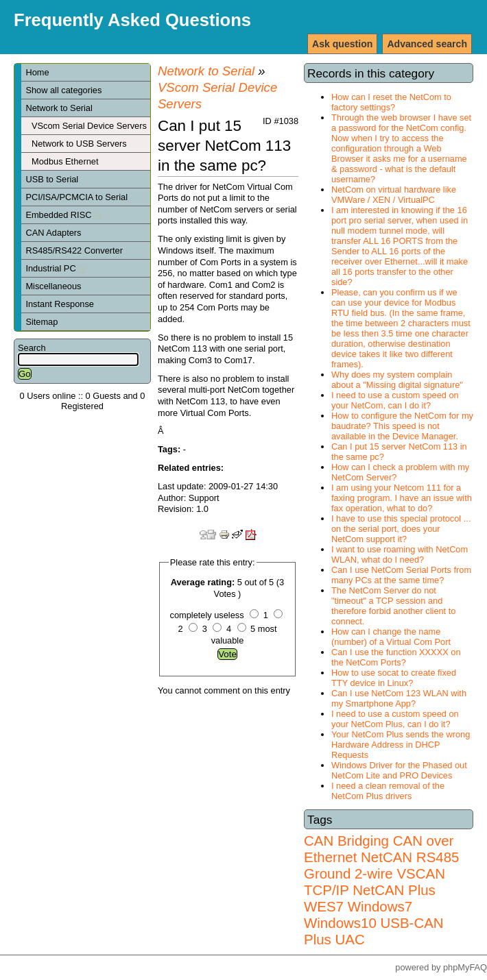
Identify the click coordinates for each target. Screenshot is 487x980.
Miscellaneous (53, 286)
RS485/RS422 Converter (74, 250)
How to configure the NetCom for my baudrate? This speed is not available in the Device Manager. (402, 426)
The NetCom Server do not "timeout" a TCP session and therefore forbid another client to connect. (393, 606)
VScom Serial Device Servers (89, 126)
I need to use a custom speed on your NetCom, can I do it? (395, 400)
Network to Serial (59, 108)
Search (32, 348)
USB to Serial (52, 179)
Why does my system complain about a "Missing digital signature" (397, 380)
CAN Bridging (346, 841)
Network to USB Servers (79, 144)
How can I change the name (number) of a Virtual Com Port (391, 637)
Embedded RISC (63, 215)
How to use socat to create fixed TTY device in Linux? (394, 678)
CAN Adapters (53, 233)
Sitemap (41, 322)
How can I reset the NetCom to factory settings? (391, 102)
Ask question (342, 44)
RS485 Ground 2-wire (381, 865)
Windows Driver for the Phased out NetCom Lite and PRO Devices (399, 770)
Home (37, 72)
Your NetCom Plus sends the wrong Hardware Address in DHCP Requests (401, 745)
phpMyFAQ (465, 967)
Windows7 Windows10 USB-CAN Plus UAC (374, 923)
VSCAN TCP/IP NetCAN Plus (375, 882)
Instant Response (60, 304)
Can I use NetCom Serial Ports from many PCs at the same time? (401, 575)
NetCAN (387, 857)
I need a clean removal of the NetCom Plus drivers (388, 791)
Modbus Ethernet (65, 161)
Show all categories (63, 90)
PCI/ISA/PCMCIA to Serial (76, 197)
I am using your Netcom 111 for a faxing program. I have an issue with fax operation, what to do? (402, 498)
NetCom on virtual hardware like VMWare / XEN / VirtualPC (394, 195)
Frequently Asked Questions (132, 20)
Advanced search (427, 44)
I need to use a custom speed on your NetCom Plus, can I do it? (395, 719)
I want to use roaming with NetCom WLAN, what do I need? (400, 554)
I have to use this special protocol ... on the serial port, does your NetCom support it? (401, 529)
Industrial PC (56, 268)
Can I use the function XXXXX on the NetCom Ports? (396, 657)
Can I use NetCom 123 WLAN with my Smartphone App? (399, 698)
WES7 (324, 906)
